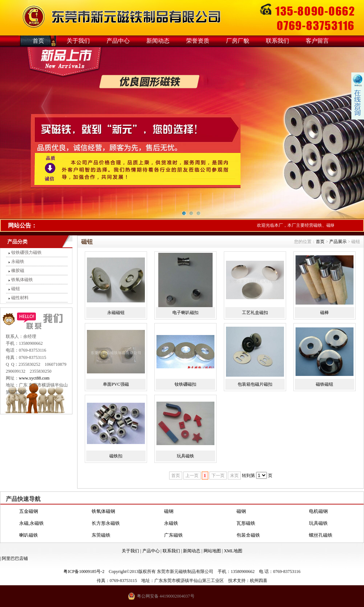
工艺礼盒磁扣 (255, 313)
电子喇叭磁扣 (185, 313)
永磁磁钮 (116, 313)
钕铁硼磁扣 (185, 384)
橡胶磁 (18, 271)
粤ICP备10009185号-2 (84, 572)
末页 (234, 476)
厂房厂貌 (238, 41)
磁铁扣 (116, 456)
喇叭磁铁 (29, 535)
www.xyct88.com (34, 378)
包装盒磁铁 (248, 535)
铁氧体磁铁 (22, 280)
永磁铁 (18, 261)
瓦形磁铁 (246, 523)
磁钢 (169, 511)
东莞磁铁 (101, 535)
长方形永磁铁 (106, 523)
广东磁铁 (173, 535)
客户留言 (317, 41)
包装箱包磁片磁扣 (255, 384)
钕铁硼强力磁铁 (26, 252)
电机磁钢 (318, 511)
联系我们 (277, 41)
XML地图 (233, 551)
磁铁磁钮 (325, 384)
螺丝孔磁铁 (321, 535)
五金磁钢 (29, 511)
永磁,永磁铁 (32, 523)
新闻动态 (158, 41)
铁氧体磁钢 (103, 511)
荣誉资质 (198, 41)
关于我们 (78, 41)
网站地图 (212, 551)
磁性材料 (20, 298)
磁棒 (325, 313)
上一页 (192, 476)
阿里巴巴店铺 (15, 558)
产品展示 (338, 242)
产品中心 (118, 41)
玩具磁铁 (185, 456)
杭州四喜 (259, 581)
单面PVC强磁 (116, 384)
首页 (38, 41)
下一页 (218, 476)
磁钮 (16, 289)
